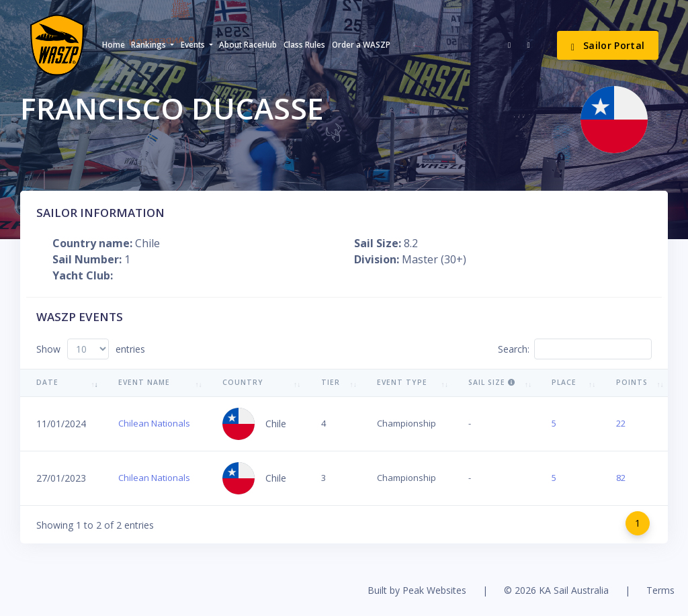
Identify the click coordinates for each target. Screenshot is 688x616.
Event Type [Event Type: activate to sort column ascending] (402, 382)
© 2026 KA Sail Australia (556, 590)
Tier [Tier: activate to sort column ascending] (331, 382)
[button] (153, 45)
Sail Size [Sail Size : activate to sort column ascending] (492, 382)
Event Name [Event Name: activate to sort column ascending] (144, 382)
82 (621, 478)
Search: (575, 349)
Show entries (91, 349)
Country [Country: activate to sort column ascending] (243, 382)
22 (621, 423)
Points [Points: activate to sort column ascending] (632, 382)
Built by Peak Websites (417, 590)
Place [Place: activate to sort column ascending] (564, 382)
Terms (660, 590)
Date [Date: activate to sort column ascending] (47, 382)
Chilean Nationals (154, 423)
